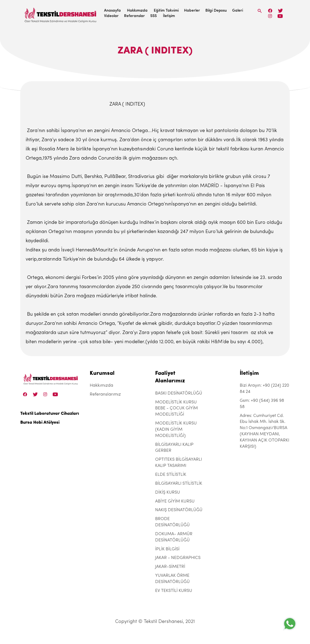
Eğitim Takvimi (166, 11)
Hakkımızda (137, 11)
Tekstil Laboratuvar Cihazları (50, 414)
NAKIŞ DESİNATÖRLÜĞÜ (179, 510)
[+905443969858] (290, 624)
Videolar (111, 16)
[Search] (260, 11)
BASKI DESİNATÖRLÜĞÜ (179, 393)
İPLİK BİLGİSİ (167, 549)
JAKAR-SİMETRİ (170, 567)
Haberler (192, 11)
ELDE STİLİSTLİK (171, 475)
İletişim (169, 16)
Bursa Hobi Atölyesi (40, 423)
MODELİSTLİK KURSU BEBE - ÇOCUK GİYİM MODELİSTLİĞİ (176, 409)
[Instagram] (270, 16)
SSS (154, 16)
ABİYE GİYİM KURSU (175, 501)
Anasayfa (112, 11)
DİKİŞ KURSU (168, 493)
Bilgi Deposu (216, 11)
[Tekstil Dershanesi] (61, 14)
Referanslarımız (105, 395)
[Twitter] (280, 11)
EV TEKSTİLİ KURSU (174, 591)
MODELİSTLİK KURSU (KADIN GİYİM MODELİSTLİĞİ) (176, 430)
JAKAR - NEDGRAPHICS (178, 558)
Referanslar (134, 16)
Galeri (238, 11)
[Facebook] (270, 11)
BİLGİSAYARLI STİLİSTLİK (179, 484)
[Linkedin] (280, 16)
